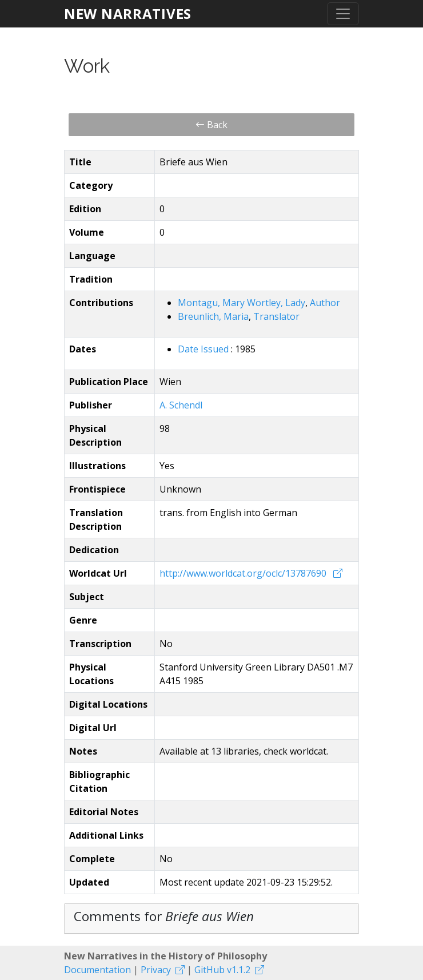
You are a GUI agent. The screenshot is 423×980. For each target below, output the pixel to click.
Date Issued (204, 349)
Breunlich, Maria (213, 316)
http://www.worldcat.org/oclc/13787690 (244, 573)
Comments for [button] (164, 916)
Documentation (97, 970)
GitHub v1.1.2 (222, 970)
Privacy (156, 970)
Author (325, 303)
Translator (276, 316)
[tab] (212, 919)
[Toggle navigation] (343, 14)
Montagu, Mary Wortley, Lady (242, 303)
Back (212, 125)
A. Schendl (181, 405)
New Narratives (128, 13)
